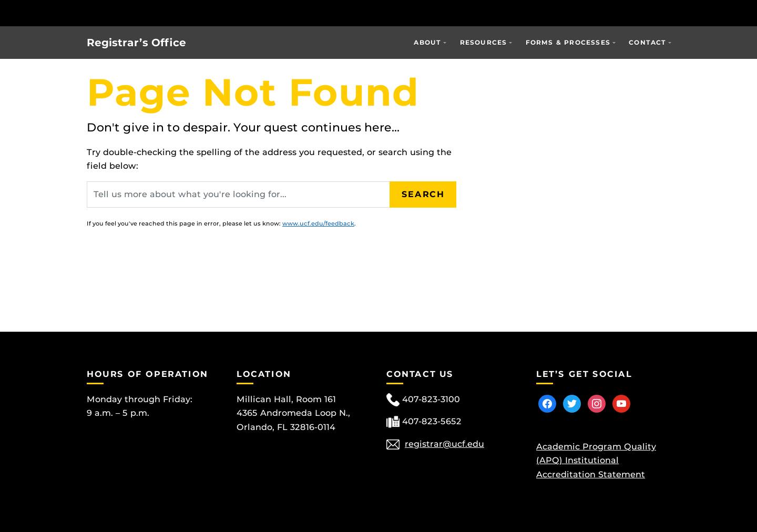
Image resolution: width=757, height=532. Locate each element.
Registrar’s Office (136, 43)
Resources (484, 42)
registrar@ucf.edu (444, 444)
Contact (647, 42)
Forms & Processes (568, 42)
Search (423, 194)
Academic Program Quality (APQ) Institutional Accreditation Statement (596, 461)
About (427, 42)
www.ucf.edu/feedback (318, 223)
